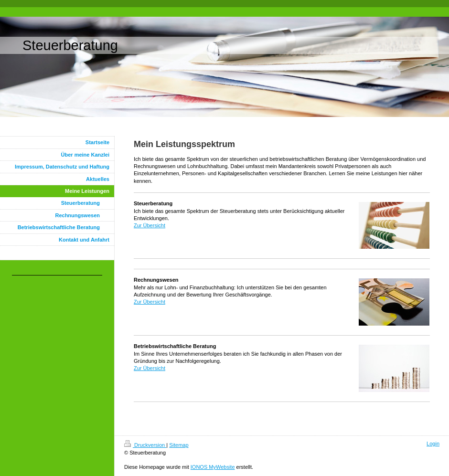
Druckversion (145, 445)
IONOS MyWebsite (213, 467)
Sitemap (179, 445)
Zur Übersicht (150, 225)
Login (433, 444)
